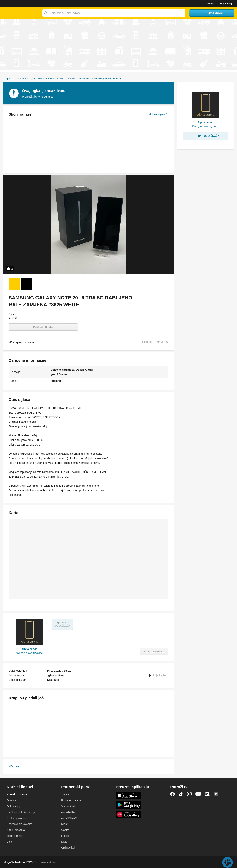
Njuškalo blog (216, 794)
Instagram (189, 794)
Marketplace (24, 79)
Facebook (173, 794)
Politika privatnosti (17, 818)
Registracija (227, 4)
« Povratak (14, 766)
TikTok (181, 794)
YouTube (198, 794)
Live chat (227, 862)
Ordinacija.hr (69, 848)
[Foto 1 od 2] (14, 284)
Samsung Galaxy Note (79, 79)
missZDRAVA (69, 818)
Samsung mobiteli (54, 79)
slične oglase (44, 97)
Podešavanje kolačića (20, 824)
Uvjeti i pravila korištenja (21, 812)
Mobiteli (38, 79)
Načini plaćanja (16, 830)
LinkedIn (207, 794)
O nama (11, 800)
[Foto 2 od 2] (27, 284)
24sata (65, 794)
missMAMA (68, 812)
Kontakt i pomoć (17, 794)
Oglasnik (9, 79)
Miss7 (65, 824)
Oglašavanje (14, 806)
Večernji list (68, 806)
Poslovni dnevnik (71, 800)
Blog (9, 842)
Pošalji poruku (43, 327)
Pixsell (65, 836)
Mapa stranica (15, 836)
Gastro (65, 830)
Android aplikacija (129, 805)
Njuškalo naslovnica (20, 13)
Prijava (211, 4)
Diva (64, 842)
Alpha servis (29, 649)
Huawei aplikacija (129, 814)
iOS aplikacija (129, 795)
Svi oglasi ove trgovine (29, 653)
